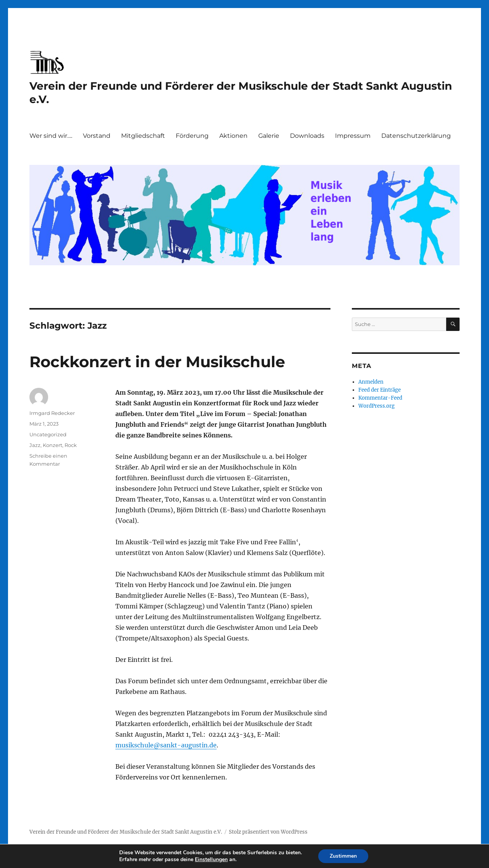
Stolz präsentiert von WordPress (268, 832)
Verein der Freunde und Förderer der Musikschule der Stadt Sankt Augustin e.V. (126, 832)
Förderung (192, 136)
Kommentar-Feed (380, 398)
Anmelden (371, 382)
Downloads (307, 136)
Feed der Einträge (380, 390)
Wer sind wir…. (51, 136)
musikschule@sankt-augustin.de (166, 745)
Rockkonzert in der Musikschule (157, 362)
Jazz (35, 445)
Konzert (53, 445)
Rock (71, 445)
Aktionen (233, 136)
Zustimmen (343, 856)
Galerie (269, 136)
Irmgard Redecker (52, 413)
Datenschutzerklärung (416, 136)
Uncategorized (48, 434)
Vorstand (97, 136)
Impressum (353, 136)
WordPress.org (376, 406)
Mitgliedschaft (143, 136)
